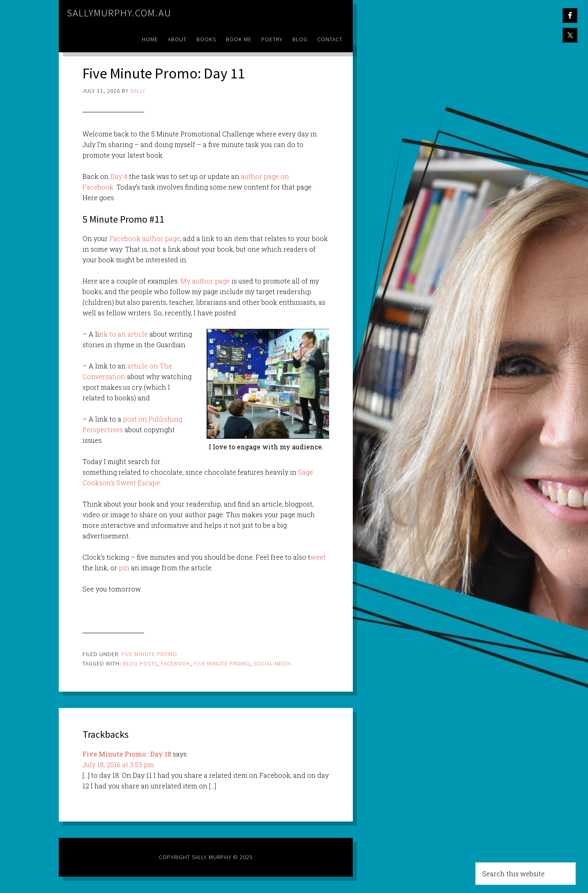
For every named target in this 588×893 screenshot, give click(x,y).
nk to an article (124, 334)
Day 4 (119, 176)
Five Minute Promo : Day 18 (127, 754)
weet (318, 557)
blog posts (140, 663)
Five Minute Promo (149, 654)
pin (124, 568)
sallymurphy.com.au (119, 13)
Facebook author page (145, 238)
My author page (205, 281)
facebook (176, 663)
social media (272, 663)
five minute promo (222, 663)
